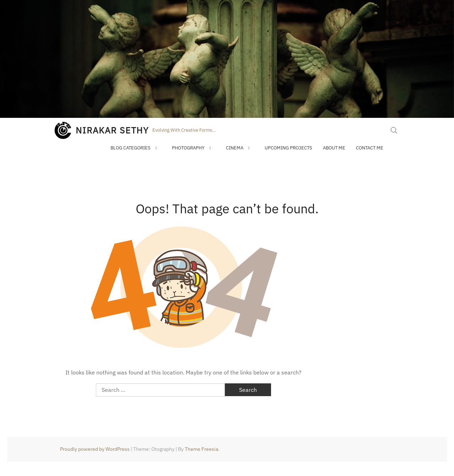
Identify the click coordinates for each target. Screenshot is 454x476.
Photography (188, 148)
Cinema (235, 148)
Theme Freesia (201, 449)
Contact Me (370, 148)
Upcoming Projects (288, 148)
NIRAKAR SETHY (112, 130)
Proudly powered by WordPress (95, 449)
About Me (334, 148)
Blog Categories (131, 148)
